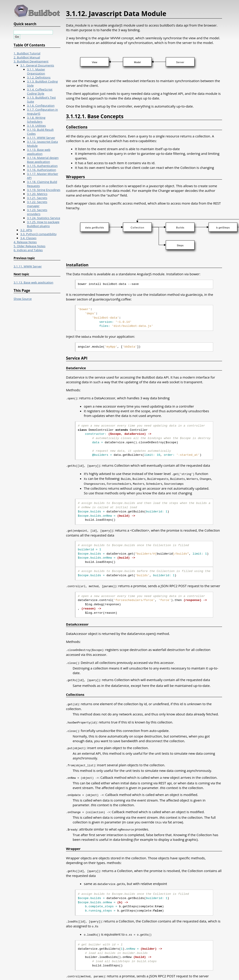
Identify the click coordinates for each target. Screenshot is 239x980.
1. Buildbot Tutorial (27, 53)
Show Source (23, 299)
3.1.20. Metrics (37, 194)
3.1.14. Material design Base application (43, 160)
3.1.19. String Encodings (44, 190)
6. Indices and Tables (28, 250)
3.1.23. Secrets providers (37, 212)
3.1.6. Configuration (41, 106)
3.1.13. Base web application (39, 152)
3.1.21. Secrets (37, 198)
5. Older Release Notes (30, 246)
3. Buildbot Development (31, 61)
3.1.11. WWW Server (41, 138)
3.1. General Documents (37, 65)
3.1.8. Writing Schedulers (36, 120)
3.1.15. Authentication (42, 166)
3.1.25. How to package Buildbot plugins (43, 224)
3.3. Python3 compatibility (38, 234)
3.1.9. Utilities (36, 126)
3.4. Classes (28, 238)
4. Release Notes (25, 242)
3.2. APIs (26, 230)
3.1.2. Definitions (39, 77)
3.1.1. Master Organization (36, 71)
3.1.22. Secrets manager (37, 204)
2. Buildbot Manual (27, 57)
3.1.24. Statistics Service (44, 218)
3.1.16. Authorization (41, 170)
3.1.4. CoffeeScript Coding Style (40, 91)
